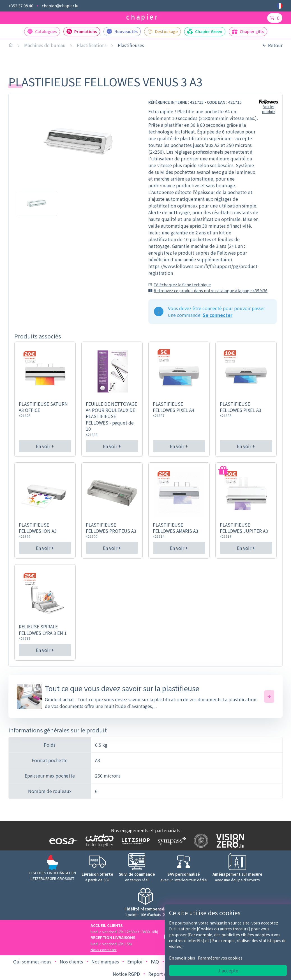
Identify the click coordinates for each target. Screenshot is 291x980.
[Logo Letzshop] (134, 841)
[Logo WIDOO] (98, 841)
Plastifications (92, 45)
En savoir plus (182, 958)
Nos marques (105, 961)
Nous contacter (104, 950)
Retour (272, 45)
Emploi (135, 961)
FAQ (155, 961)
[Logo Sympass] (171, 841)
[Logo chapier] (142, 18)
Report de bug (163, 974)
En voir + (45, 446)
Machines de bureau (45, 45)
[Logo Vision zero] (229, 841)
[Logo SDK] (200, 841)
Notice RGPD (126, 974)
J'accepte (228, 970)
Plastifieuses (131, 45)
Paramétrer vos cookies (220, 958)
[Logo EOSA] (62, 841)
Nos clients (71, 961)
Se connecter (218, 315)
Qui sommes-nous (32, 961)
